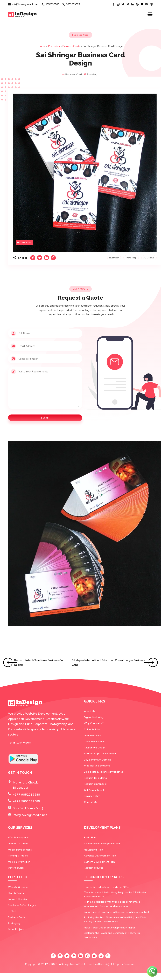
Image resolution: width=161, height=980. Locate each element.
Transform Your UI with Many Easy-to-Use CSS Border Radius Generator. (118, 894)
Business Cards (71, 46)
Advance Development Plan (99, 856)
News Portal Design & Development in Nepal (109, 927)
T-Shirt (12, 911)
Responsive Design (95, 747)
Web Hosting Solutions (97, 766)
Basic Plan (90, 838)
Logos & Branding (18, 899)
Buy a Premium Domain (97, 759)
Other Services (16, 868)
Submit (45, 418)
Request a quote (93, 868)
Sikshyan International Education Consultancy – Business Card (108, 662)
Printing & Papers (18, 856)
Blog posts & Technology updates (103, 772)
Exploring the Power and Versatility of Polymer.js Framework (118, 933)
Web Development (19, 838)
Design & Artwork (18, 844)
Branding (91, 74)
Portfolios (54, 46)
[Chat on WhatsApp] (152, 977)
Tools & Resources (94, 741)
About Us (89, 711)
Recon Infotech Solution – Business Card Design (40, 662)
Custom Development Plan (99, 862)
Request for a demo (95, 778)
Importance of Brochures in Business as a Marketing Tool (116, 912)
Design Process (93, 735)
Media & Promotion (19, 862)
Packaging (14, 924)
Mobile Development (19, 850)
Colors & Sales (92, 729)
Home (42, 46)
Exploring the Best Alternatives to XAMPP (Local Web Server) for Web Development (118, 919)
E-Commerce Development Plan (102, 844)
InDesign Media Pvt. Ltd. (74, 960)
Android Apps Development (99, 754)
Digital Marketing (93, 717)
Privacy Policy (91, 796)
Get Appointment (94, 790)
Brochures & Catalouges (21, 905)
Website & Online (18, 887)
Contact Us (90, 802)
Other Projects (16, 930)
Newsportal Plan (93, 850)
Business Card (72, 74)
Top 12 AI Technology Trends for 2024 (105, 887)
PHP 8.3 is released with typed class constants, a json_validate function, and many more (111, 904)
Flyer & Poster (16, 893)
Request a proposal (95, 784)
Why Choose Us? (93, 723)
